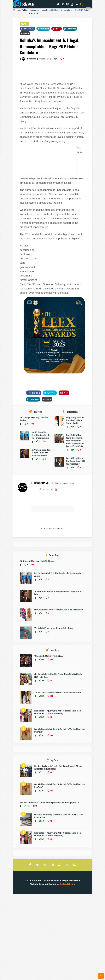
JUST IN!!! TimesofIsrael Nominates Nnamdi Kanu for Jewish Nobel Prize (58, 692)
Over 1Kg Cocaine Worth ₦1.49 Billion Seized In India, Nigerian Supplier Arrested (41, 435)
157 (43, 772)
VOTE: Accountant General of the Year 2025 (49, 656)
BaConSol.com (67, 884)
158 (51, 659)
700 (43, 681)
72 (50, 821)
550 (43, 696)
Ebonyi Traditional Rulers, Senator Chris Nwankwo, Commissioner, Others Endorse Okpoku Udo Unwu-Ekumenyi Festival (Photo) (75, 441)
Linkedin (70, 29)
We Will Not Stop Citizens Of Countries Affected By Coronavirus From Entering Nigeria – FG (50, 802)
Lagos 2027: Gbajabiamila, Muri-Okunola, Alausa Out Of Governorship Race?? (76, 461)
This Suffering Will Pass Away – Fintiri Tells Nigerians (37, 561)
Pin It (57, 29)
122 (28, 806)
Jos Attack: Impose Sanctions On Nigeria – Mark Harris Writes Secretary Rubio (41, 453)
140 (43, 821)
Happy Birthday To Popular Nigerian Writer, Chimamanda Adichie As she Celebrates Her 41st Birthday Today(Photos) (58, 712)
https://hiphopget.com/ (65, 483)
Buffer (25, 33)
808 (43, 659)
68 (50, 772)
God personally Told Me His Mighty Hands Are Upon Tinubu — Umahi (75, 420)
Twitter (43, 29)
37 (36, 806)
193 (51, 735)
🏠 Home (17, 10)
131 (51, 717)
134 (51, 696)
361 (43, 735)
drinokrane (31, 59)
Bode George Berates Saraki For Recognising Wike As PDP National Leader (59, 610)
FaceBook (28, 29)
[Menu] (88, 9)
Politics (25, 10)
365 (43, 717)
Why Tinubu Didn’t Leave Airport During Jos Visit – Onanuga (54, 628)
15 (50, 681)
